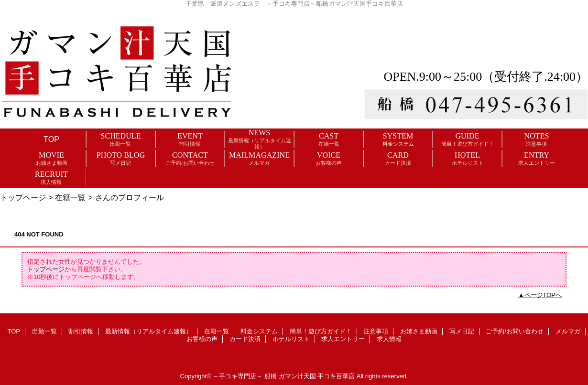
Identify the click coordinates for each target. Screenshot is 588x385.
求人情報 (389, 339)
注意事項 (376, 331)
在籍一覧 (70, 197)
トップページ (23, 197)
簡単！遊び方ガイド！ (321, 331)
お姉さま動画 (419, 331)
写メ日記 (462, 331)
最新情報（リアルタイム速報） (149, 331)
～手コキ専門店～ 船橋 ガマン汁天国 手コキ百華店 (284, 376)
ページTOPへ (543, 295)
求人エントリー (343, 339)
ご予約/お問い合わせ (515, 331)
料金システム (259, 331)
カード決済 (245, 339)
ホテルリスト (291, 339)
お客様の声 (202, 339)
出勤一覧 (44, 331)
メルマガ (568, 331)
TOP (51, 139)
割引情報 (81, 331)
